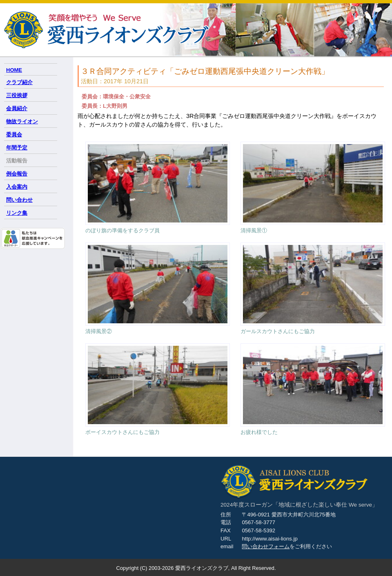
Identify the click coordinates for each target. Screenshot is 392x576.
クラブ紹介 (19, 82)
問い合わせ (19, 200)
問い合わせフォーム (266, 546)
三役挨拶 (17, 95)
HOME (14, 70)
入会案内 (17, 187)
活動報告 (17, 161)
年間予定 (17, 148)
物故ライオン (22, 121)
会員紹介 (17, 108)
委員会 (14, 135)
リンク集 (17, 213)
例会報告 (17, 174)
